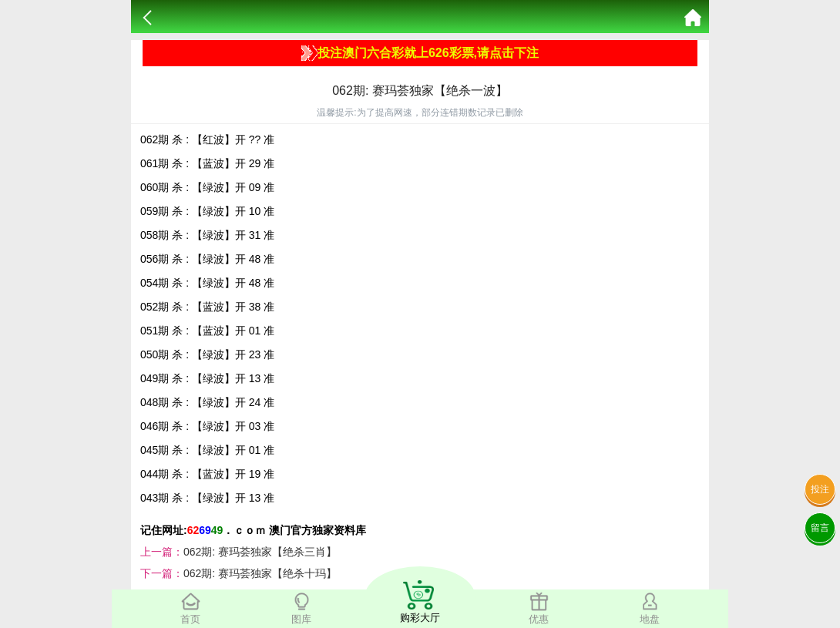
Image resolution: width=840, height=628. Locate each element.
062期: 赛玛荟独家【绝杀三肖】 (260, 552)
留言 (820, 528)
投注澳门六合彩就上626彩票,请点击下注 (420, 53)
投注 (820, 489)
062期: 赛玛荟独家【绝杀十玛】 (260, 573)
